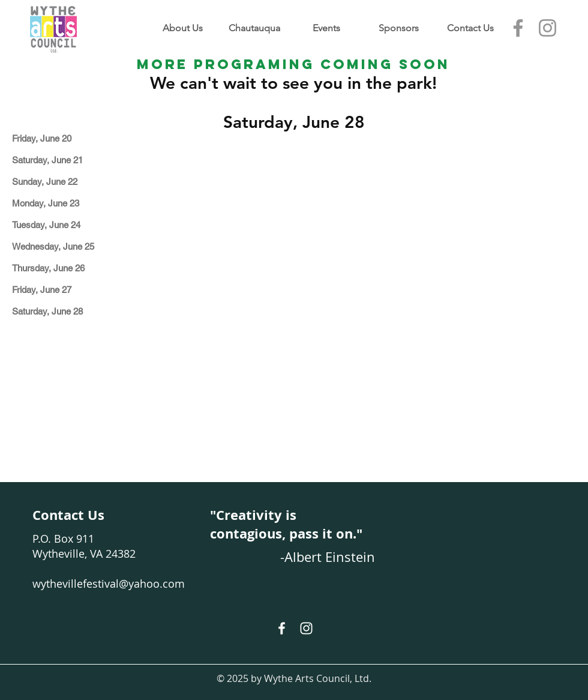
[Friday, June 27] (62, 290)
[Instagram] (547, 28)
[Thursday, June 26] (62, 268)
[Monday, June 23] (62, 203)
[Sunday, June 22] (62, 182)
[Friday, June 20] (62, 138)
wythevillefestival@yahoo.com (109, 584)
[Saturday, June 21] (62, 160)
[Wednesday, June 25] (62, 246)
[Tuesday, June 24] (62, 225)
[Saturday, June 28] (62, 311)
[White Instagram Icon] (306, 628)
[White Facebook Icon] (282, 628)
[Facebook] (518, 28)
